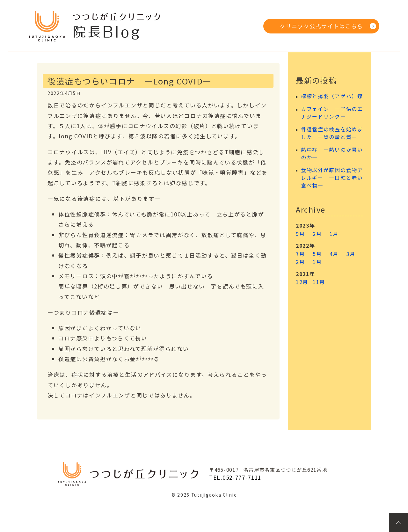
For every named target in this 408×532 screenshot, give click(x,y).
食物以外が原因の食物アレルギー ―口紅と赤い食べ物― (332, 178)
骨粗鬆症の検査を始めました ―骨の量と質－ (332, 133)
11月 (319, 282)
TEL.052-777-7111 (235, 477)
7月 (300, 254)
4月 (334, 254)
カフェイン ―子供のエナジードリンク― (332, 113)
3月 (351, 254)
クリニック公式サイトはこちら (321, 26)
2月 (317, 234)
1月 (334, 234)
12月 (302, 282)
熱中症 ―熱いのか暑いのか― (332, 153)
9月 (300, 234)
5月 (317, 254)
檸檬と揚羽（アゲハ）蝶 (332, 96)
